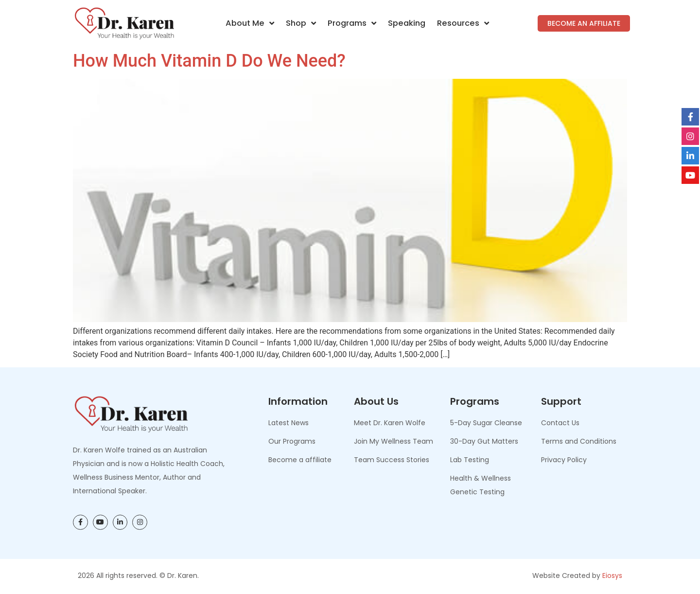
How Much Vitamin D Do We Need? (209, 61)
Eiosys (612, 576)
